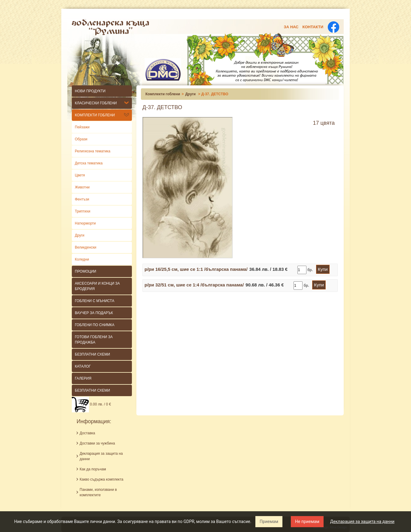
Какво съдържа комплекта (102, 479)
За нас (291, 27)
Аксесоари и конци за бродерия (97, 286)
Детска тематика (89, 163)
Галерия (83, 378)
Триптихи (82, 211)
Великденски (86, 247)
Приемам (269, 521)
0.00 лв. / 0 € (91, 404)
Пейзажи (82, 127)
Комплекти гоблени (95, 115)
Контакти (313, 27)
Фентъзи (82, 199)
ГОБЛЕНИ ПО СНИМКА (95, 325)
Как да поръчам (93, 469)
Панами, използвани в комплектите (98, 492)
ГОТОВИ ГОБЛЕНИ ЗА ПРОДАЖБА (94, 340)
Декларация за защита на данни (362, 521)
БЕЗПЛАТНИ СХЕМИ (92, 354)
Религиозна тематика (93, 151)
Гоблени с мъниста (95, 301)
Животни (82, 187)
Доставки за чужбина (97, 443)
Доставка (87, 433)
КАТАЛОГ (83, 366)
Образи (81, 139)
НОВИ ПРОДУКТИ (90, 91)
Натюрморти (85, 223)
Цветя (80, 175)
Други (80, 235)
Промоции (85, 271)
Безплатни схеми (92, 390)
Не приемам (307, 521)
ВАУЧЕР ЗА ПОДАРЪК (94, 313)
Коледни (82, 259)
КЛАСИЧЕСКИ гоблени (96, 103)
